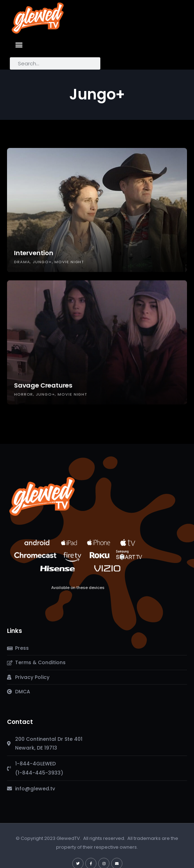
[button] (19, 44)
